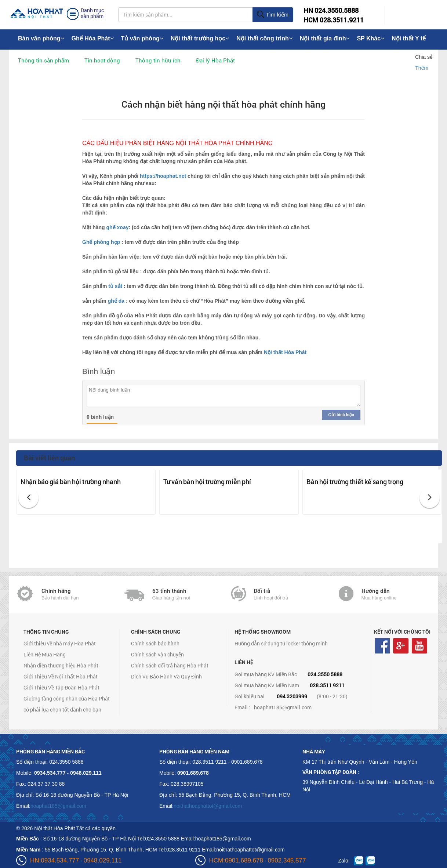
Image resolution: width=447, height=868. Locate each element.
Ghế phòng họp (101, 242)
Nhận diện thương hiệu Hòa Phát (61, 665)
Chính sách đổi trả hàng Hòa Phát (170, 665)
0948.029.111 (103, 860)
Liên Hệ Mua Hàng (45, 654)
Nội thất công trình (264, 38)
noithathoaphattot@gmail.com (208, 806)
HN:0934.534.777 (54, 860)
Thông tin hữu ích (158, 60)
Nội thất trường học (200, 38)
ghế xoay (118, 227)
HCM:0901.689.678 (236, 860)
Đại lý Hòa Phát (215, 60)
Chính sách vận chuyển (157, 654)
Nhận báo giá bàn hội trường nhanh (71, 482)
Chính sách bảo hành (155, 643)
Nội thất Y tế (409, 38)
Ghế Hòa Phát (93, 38)
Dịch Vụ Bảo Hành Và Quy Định (166, 676)
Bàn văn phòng (41, 38)
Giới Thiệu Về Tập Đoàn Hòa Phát (61, 687)
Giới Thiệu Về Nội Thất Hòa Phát (61, 676)
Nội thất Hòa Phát (285, 352)
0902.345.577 (287, 860)
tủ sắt (115, 286)
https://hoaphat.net (164, 176)
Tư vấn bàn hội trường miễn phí (207, 482)
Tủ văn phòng (142, 38)
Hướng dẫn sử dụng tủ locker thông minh (281, 643)
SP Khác (370, 38)
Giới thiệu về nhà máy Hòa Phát (60, 643)
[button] (28, 498)
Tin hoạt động (102, 60)
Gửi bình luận (341, 415)
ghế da (117, 301)
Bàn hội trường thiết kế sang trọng (355, 482)
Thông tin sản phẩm (43, 60)
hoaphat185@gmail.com (283, 707)
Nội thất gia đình (325, 38)
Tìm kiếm (272, 15)
